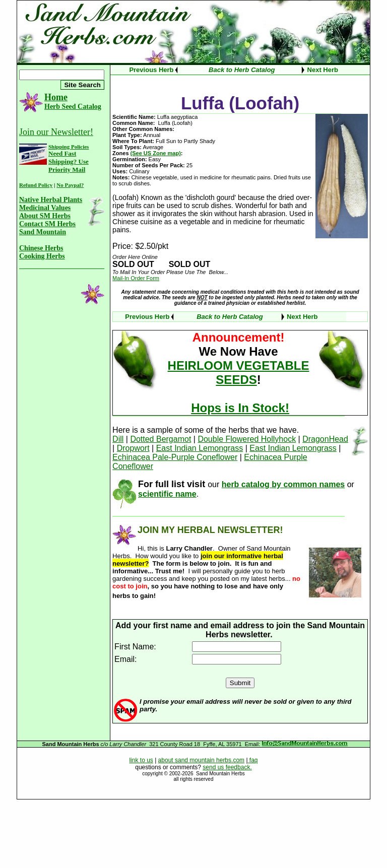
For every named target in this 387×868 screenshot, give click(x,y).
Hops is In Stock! (240, 408)
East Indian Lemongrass (200, 448)
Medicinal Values (45, 208)
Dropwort (133, 448)
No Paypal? (70, 185)
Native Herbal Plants (51, 200)
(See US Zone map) (156, 153)
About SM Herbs (45, 216)
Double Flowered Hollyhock (247, 439)
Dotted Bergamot (160, 439)
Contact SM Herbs (47, 224)
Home (56, 97)
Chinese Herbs (41, 248)
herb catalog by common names (283, 484)
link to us (141, 760)
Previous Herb (151, 70)
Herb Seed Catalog (73, 107)
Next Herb (323, 70)
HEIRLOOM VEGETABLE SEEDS (239, 373)
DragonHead (325, 439)
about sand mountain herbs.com (201, 760)
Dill (118, 439)
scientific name (167, 494)
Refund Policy (36, 185)
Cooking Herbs (42, 256)
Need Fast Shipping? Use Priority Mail (69, 161)
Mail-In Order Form (136, 278)
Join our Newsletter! (56, 132)
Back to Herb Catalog (242, 70)
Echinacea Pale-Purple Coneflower (175, 457)
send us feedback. (227, 767)
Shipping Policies (69, 147)
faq (253, 760)
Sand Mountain (43, 232)
